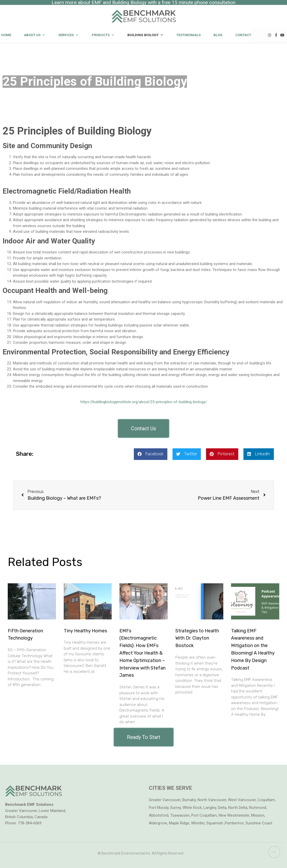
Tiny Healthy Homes (85, 631)
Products (103, 35)
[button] (143, 428)
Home (6, 35)
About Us (35, 35)
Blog (218, 35)
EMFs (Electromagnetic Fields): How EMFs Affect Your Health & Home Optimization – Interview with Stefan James (142, 653)
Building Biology (145, 35)
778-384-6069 (30, 823)
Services (68, 35)
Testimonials (188, 35)
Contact (243, 35)
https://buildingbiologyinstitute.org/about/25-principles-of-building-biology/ (144, 402)
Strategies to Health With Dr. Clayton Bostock (197, 638)
